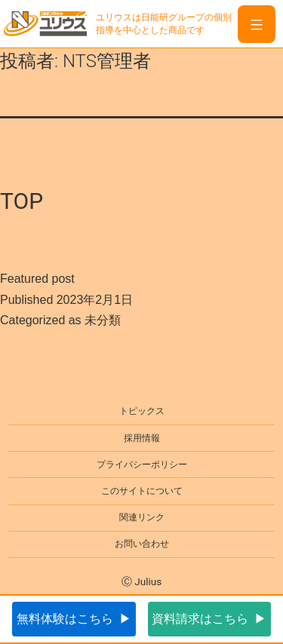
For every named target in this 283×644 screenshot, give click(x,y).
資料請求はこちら (200, 619)
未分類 (103, 320)
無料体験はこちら (65, 619)
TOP (22, 201)
